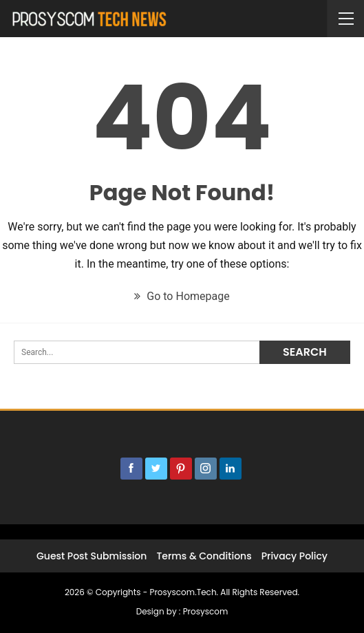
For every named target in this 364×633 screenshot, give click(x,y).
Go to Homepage (182, 296)
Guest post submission (92, 556)
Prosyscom (206, 611)
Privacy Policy (295, 556)
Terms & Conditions (204, 556)
